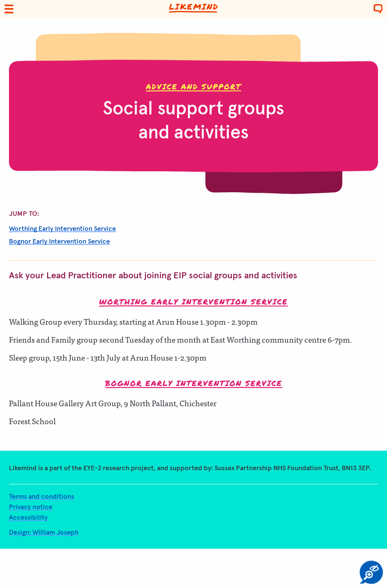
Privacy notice (31, 507)
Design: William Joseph (44, 533)
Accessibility (28, 518)
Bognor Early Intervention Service (59, 242)
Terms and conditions (42, 497)
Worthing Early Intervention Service (62, 229)
